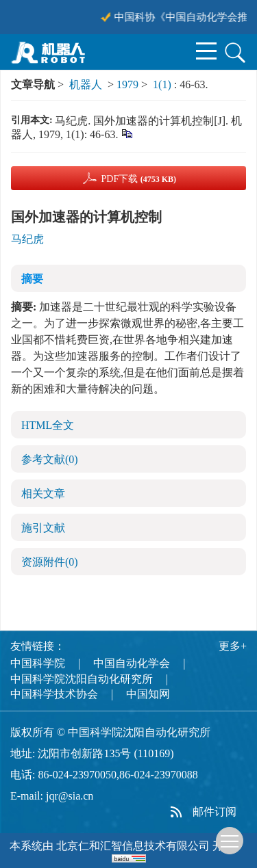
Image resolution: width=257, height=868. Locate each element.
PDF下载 (138, 179)
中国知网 (148, 694)
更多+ (233, 646)
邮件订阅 (215, 812)
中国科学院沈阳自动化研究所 (82, 679)
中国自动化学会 (132, 663)
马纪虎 (27, 239)
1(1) (163, 84)
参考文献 (50, 459)
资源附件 (50, 562)
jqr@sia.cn (70, 796)
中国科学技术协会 (54, 694)
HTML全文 (48, 425)
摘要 (32, 279)
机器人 (86, 84)
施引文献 (43, 528)
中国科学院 (38, 663)
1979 (127, 84)
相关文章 (43, 494)
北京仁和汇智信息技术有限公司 (133, 846)
